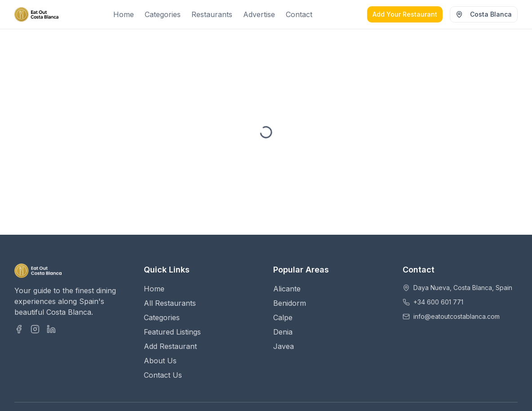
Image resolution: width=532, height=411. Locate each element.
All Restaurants (170, 303)
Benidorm (290, 303)
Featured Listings (172, 332)
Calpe (283, 317)
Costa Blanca (484, 14)
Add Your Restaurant (405, 14)
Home (124, 14)
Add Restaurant (170, 346)
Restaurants (212, 14)
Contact (299, 14)
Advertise (259, 14)
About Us (160, 361)
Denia (283, 332)
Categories (163, 14)
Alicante (287, 289)
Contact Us (163, 375)
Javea (284, 346)
